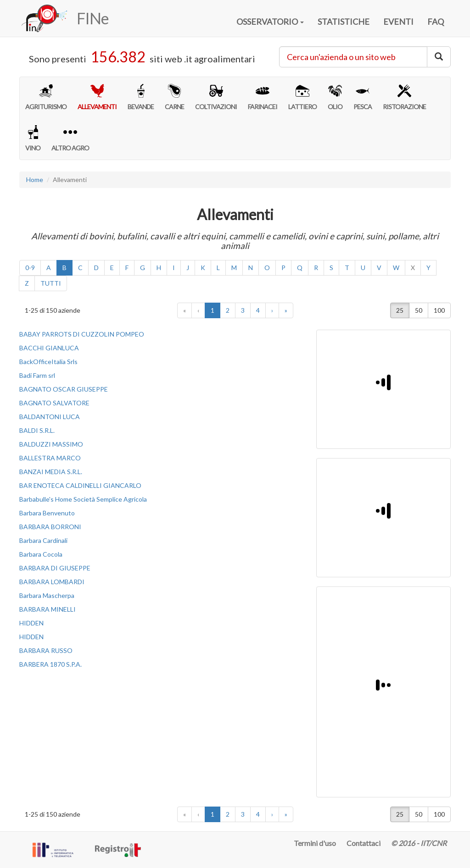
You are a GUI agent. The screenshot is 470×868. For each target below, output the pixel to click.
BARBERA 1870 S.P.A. (50, 664)
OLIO (335, 97)
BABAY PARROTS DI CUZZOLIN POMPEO (82, 334)
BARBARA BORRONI (50, 527)
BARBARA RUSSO (46, 650)
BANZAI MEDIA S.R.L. (51, 472)
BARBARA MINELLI (48, 609)
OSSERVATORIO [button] (270, 22)
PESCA (363, 97)
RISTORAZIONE (404, 97)
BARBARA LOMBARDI (52, 582)
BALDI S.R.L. (37, 430)
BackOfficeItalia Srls (48, 362)
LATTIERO (302, 97)
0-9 (30, 268)
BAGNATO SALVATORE (54, 403)
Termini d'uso (315, 843)
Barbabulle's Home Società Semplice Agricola (83, 499)
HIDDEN (31, 623)
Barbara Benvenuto (47, 513)
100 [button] (439, 310)
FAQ (436, 22)
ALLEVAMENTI (97, 97)
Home (35, 180)
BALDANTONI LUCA (50, 417)
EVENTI (398, 22)
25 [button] (400, 310)
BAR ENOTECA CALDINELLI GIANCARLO (80, 485)
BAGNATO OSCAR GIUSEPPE (64, 389)
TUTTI (51, 283)
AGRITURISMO (46, 97)
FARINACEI (263, 97)
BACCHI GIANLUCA (49, 348)
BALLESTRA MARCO (50, 458)
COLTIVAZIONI (216, 97)
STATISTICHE (344, 22)
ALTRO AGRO (70, 138)
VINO (33, 138)
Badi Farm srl (37, 375)
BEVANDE (141, 97)
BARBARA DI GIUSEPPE (55, 568)
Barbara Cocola (41, 554)
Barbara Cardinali (43, 540)
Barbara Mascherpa (47, 595)
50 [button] (419, 310)
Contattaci (364, 843)
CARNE (174, 97)
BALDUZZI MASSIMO (51, 444)
